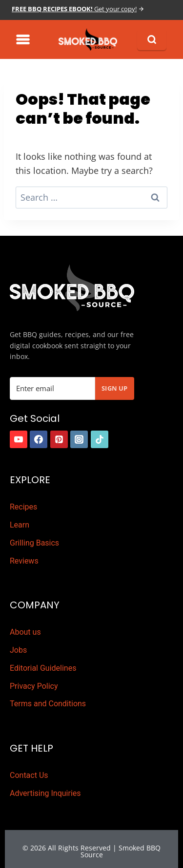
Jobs (18, 650)
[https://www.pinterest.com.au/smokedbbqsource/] (59, 439)
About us (25, 632)
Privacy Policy (34, 686)
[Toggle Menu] (23, 39)
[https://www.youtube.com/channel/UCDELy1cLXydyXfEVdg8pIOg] (19, 439)
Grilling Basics (34, 543)
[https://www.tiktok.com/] (100, 439)
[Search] (152, 39)
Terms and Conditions (48, 704)
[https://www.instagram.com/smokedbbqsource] (79, 439)
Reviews (24, 561)
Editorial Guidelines (43, 668)
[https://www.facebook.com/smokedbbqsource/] (39, 439)
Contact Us (29, 775)
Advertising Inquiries (45, 793)
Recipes (23, 507)
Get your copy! (74, 9)
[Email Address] (52, 388)
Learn (20, 525)
